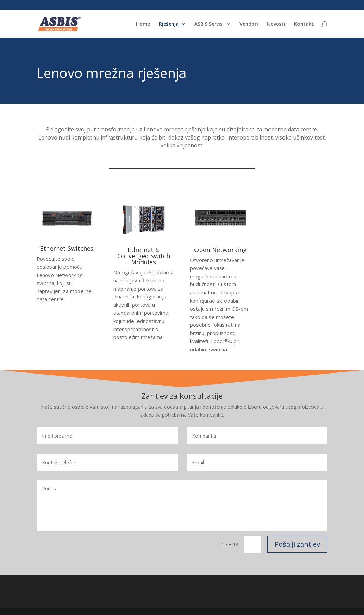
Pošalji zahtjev (297, 544)
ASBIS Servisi (209, 24)
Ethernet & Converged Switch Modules (144, 256)
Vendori (249, 24)
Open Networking (220, 250)
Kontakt (304, 24)
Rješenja (169, 24)
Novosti (276, 24)
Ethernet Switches (67, 248)
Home (143, 24)
